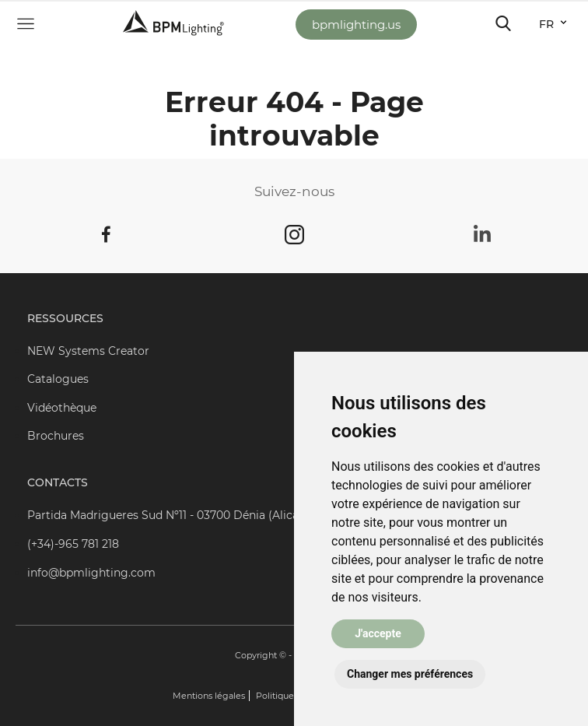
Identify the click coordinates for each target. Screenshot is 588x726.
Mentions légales (209, 696)
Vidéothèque (62, 408)
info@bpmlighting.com (91, 573)
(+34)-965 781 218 (73, 544)
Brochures (56, 436)
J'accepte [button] (378, 633)
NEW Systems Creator (88, 351)
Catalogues (58, 379)
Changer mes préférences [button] (410, 674)
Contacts (58, 482)
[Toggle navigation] (503, 23)
